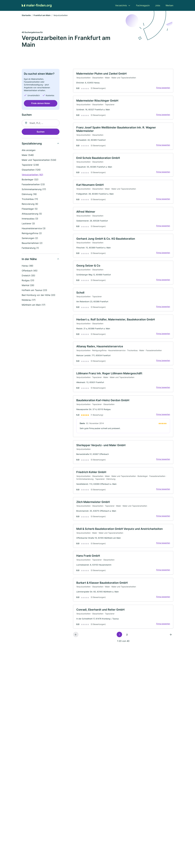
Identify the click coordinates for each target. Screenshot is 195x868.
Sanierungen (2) (30, 238)
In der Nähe (29, 259)
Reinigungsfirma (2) (32, 233)
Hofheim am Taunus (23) (34, 290)
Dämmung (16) (29, 194)
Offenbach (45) (30, 271)
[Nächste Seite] (171, 638)
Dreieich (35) (28, 276)
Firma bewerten (163, 88)
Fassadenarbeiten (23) (33, 185)
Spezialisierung (32, 144)
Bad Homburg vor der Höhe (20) (38, 295)
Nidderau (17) (29, 300)
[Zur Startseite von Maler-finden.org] (37, 5)
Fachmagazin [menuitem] (143, 5)
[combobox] (41, 123)
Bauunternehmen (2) (32, 243)
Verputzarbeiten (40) (32, 175)
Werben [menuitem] (169, 5)
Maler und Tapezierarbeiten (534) (39, 160)
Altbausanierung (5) (32, 214)
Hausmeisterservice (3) (34, 229)
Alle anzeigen (29, 150)
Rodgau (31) (28, 281)
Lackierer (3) (28, 224)
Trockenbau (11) (30, 199)
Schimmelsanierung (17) (34, 189)
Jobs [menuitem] (158, 5)
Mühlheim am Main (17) (34, 305)
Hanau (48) (27, 266)
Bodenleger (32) (30, 180)
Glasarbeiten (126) (31, 170)
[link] (123, 81)
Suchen (41, 132)
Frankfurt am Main (42, 16)
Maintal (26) (28, 285)
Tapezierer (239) (30, 165)
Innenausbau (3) (30, 219)
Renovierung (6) (30, 204)
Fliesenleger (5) (30, 209)
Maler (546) (28, 155)
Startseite (26, 16)
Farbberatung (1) (30, 248)
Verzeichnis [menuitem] (121, 5)
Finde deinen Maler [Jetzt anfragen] (41, 104)
